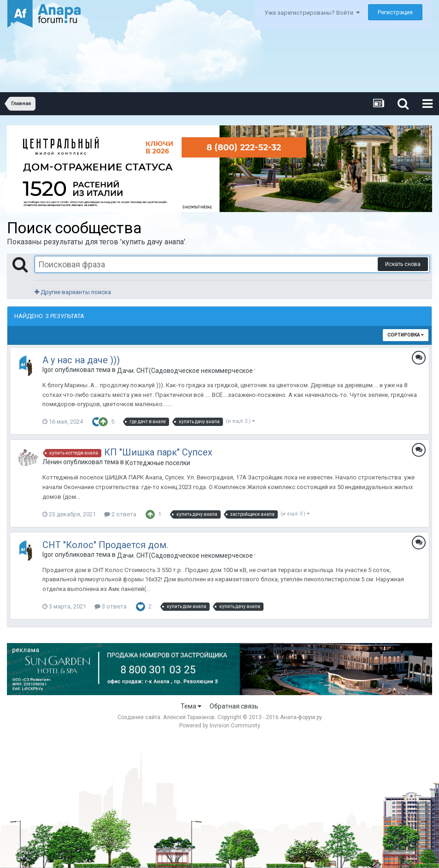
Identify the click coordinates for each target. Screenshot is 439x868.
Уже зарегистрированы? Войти (312, 13)
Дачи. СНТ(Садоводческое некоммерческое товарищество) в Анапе (186, 371)
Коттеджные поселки (158, 463)
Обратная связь (234, 706)
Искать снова (403, 264)
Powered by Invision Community (220, 726)
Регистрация (395, 12)
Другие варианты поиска (73, 292)
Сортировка (406, 335)
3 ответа (111, 606)
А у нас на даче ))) (81, 360)
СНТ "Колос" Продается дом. (105, 545)
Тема (191, 706)
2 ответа (120, 514)
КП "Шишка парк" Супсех (158, 452)
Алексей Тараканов (189, 717)
